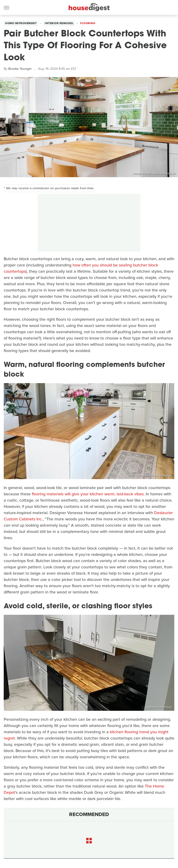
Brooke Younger (20, 69)
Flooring (88, 23)
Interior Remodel (59, 23)
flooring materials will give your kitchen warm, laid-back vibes (88, 494)
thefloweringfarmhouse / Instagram (150, 475)
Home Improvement (21, 23)
